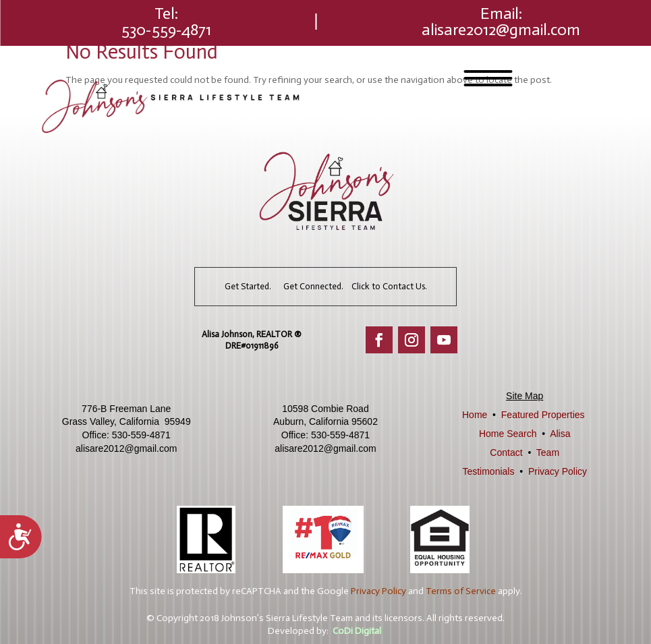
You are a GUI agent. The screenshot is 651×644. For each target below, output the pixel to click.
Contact (506, 452)
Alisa (560, 434)
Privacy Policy (558, 471)
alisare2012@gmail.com (501, 29)
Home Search (508, 434)
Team (548, 452)
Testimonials (488, 471)
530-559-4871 (166, 29)
